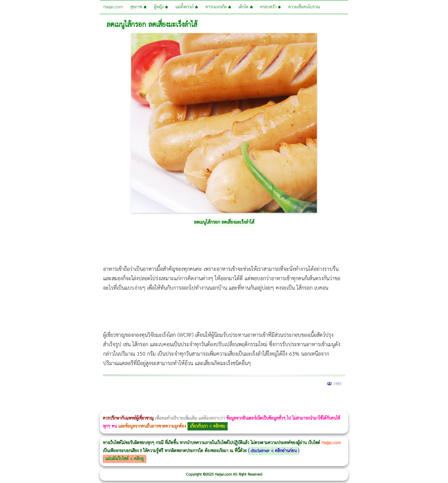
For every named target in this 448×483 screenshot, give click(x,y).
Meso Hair (301, 399)
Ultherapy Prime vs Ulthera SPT (243, 399)
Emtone (254, 399)
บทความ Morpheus (169, 399)
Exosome (358, 399)
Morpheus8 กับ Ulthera (87, 399)
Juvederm (354, 399)
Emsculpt (160, 399)
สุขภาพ (138, 7)
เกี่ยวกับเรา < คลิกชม (208, 426)
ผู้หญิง (161, 7)
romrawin (175, 399)
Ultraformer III (6, 407)
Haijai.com (113, 7)
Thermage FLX (202, 399)
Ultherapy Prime (15, 407)
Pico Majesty (340, 399)
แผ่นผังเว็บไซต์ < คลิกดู (125, 459)
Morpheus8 (78, 399)
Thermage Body (144, 399)
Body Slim (83, 399)
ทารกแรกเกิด (218, 7)
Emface (10, 407)
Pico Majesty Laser (342, 399)
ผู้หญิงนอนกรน (29, 399)
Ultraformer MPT (8, 407)
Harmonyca (360, 399)
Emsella (154, 399)
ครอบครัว (271, 7)
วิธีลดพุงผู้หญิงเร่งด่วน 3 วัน (81, 399)
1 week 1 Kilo (256, 399)
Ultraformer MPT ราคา (213, 399)
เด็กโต (246, 7)
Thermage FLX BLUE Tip (18, 407)
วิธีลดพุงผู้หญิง (102, 399)
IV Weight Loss (184, 399)
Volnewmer (446, 399)
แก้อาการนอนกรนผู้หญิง (58, 399)
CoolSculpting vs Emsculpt (105, 399)
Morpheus (2, 407)
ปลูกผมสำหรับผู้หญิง (307, 399)
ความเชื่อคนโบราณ (304, 7)
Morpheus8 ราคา (235, 399)
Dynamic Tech (225, 399)
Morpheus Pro (150, 399)
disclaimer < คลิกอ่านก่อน (274, 451)
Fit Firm (281, 399)
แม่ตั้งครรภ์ (187, 7)
